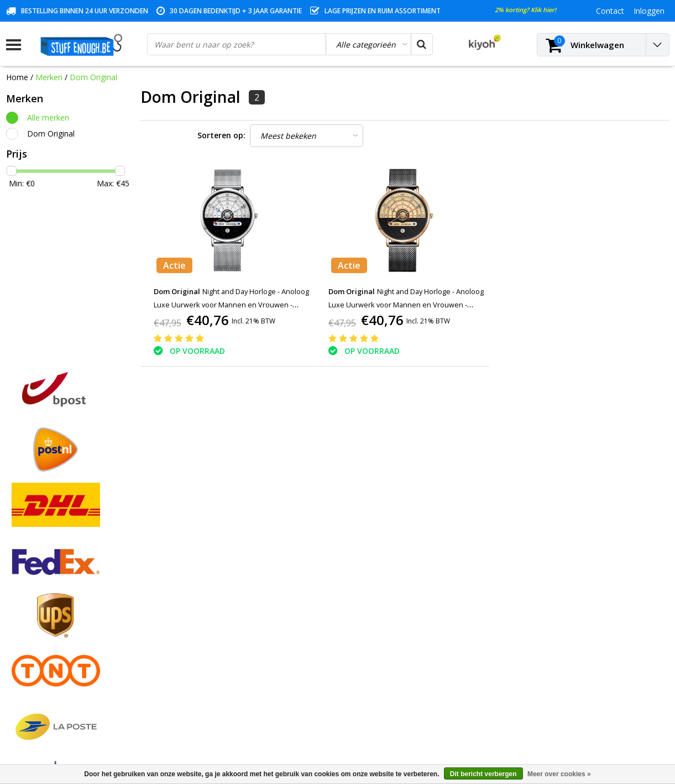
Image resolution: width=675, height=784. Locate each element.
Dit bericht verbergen (483, 774)
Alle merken (48, 117)
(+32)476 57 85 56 (572, 724)
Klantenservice (32, 616)
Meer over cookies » (559, 774)
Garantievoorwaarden (45, 603)
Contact (20, 591)
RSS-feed (22, 705)
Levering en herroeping (47, 667)
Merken (49, 77)
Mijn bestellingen (204, 578)
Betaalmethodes (36, 578)
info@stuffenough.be (547, 706)
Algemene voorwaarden (49, 565)
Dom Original (93, 77)
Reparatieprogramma (45, 642)
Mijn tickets (194, 591)
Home (17, 77)
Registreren (194, 565)
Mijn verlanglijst (202, 603)
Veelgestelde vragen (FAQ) (53, 692)
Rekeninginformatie (41, 654)
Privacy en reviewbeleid (48, 629)
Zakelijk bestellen (37, 680)
